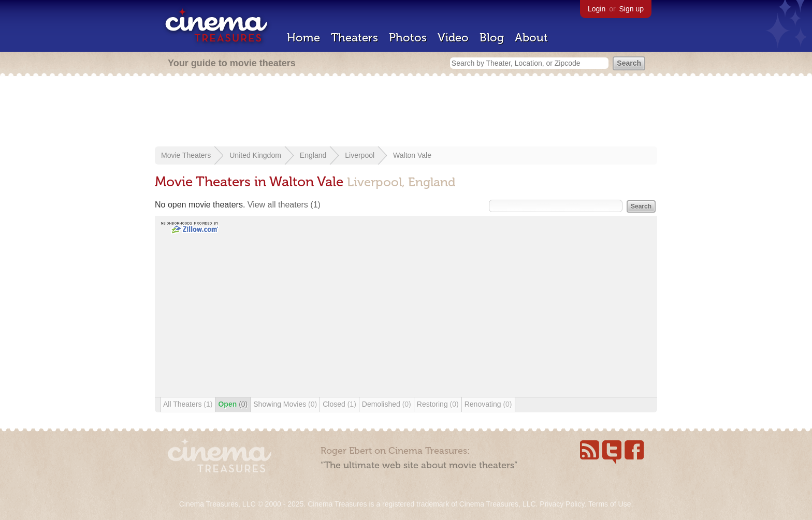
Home (303, 38)
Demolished (387, 404)
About (531, 38)
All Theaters (188, 404)
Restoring (438, 404)
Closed (339, 404)
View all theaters (284, 205)
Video (453, 38)
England (313, 155)
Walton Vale (412, 155)
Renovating (488, 404)
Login (597, 9)
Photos (408, 38)
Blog (492, 38)
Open (233, 404)
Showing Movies (285, 404)
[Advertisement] (406, 112)
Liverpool (360, 155)
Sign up (632, 9)
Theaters (354, 38)
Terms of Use (610, 504)
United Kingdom (255, 155)
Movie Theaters (186, 155)
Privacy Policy (562, 504)
